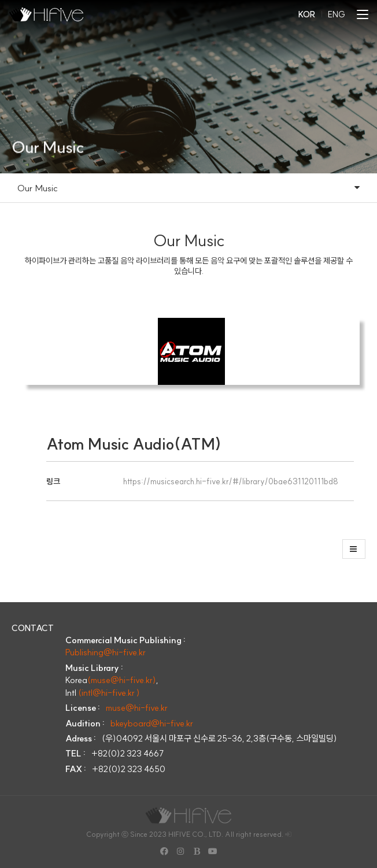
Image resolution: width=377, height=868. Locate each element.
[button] (354, 549)
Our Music (188, 188)
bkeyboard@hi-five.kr (152, 723)
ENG (337, 14)
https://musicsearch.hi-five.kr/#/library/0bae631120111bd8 (231, 481)
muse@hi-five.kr (137, 708)
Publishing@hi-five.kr (106, 652)
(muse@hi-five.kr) (122, 680)
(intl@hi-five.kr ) (109, 693)
